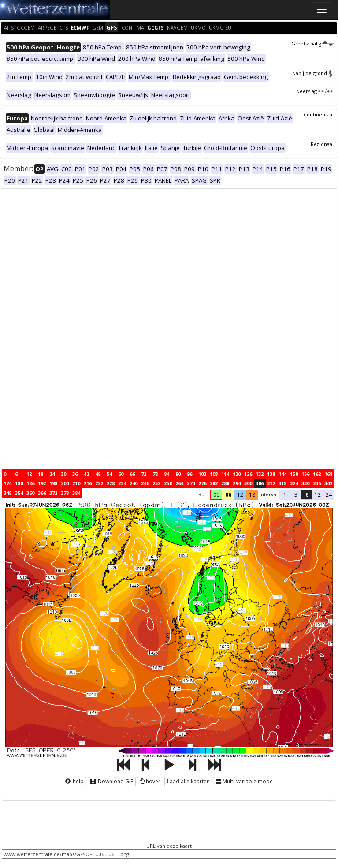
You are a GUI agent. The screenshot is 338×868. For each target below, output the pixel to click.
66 (132, 474)
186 (30, 483)
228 (111, 483)
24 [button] (329, 495)
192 (42, 483)
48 (98, 474)
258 (168, 483)
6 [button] (307, 495)
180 (19, 483)
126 (248, 474)
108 (214, 474)
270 (191, 483)
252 (156, 483)
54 (109, 474)
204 (65, 483)
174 (7, 483)
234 (122, 483)
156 (305, 474)
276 (202, 483)
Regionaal (322, 144)
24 (52, 474)
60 (121, 474)
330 (305, 483)
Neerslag (315, 91)
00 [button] (216, 495)
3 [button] (296, 495)
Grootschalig (312, 43)
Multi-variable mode (245, 781)
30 (63, 474)
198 (53, 483)
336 (317, 483)
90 (178, 474)
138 (271, 474)
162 (317, 474)
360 (30, 493)
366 (42, 493)
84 (167, 474)
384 (76, 493)
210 (76, 483)
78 (155, 474)
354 (19, 493)
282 (214, 483)
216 (88, 483)
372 (53, 493)
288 (225, 483)
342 (328, 483)
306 (260, 483)
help (74, 781)
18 (41, 474)
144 (282, 474)
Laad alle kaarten (188, 781)
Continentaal (319, 114)
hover (150, 781)
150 (294, 474)
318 (282, 483)
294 (237, 483)
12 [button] (240, 495)
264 (179, 483)
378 (65, 493)
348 (7, 493)
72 (144, 474)
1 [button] (285, 495)
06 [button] (228, 495)
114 (225, 474)
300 (248, 483)
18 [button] (252, 495)
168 (328, 474)
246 (145, 483)
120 (237, 474)
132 (260, 474)
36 (75, 474)
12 (29, 474)
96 (189, 474)
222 (99, 483)
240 (134, 483)
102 (202, 474)
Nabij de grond (313, 73)
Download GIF (112, 781)
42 (86, 474)
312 (271, 483)
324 (294, 483)
